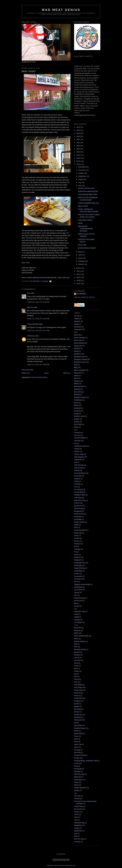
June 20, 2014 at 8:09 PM (38, 365)
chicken (77, 451)
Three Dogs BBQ (33, 324)
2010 (78, 277)
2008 (78, 284)
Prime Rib (78, 693)
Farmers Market (80, 530)
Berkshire (77, 389)
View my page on (61, 865)
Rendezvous (78, 715)
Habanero (78, 557)
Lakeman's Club (80, 611)
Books (76, 403)
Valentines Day (79, 823)
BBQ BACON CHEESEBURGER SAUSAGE (85, 229)
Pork (76, 682)
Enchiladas (78, 519)
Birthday (77, 394)
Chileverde (78, 460)
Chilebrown (31, 336)
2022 (78, 140)
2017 (78, 155)
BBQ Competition (80, 370)
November (82, 170)
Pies (76, 677)
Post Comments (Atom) (39, 377)
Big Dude (30, 307)
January (81, 264)
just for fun (78, 601)
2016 (78, 158)
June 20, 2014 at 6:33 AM (38, 319)
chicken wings (79, 454)
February (82, 261)
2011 (78, 274)
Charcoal (77, 441)
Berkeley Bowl (79, 386)
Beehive (77, 381)
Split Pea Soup (79, 774)
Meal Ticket (26, 263)
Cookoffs (77, 484)
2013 (78, 268)
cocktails (77, 479)
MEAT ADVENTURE (81, 636)
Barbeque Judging (80, 359)
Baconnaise (78, 346)
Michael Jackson (80, 641)
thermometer (79, 809)
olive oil (77, 658)
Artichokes (78, 327)
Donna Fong (78, 508)
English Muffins (79, 522)
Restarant (77, 717)
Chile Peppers (79, 457)
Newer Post (26, 373)
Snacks (77, 763)
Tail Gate (77, 796)
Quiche (77, 704)
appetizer (77, 321)
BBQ (76, 367)
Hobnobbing (78, 571)
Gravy (76, 555)
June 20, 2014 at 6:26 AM (38, 302)
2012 (78, 271)
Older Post (67, 373)
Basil (76, 365)
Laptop (76, 617)
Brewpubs (78, 411)
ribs (75, 723)
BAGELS (77, 348)
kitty (75, 603)
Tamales (77, 799)
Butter (76, 427)
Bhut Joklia (78, 392)
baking (76, 351)
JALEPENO (78, 587)
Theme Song (79, 806)
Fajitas (76, 525)
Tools (76, 814)
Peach (76, 666)
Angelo (76, 319)
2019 (78, 149)
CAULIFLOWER (80, 438)
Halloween (78, 560)
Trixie (76, 817)
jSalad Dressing (80, 598)
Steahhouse (78, 780)
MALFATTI (78, 628)
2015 (78, 161)
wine (76, 833)
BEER (76, 384)
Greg (29, 293)
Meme (76, 639)
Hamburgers (78, 565)
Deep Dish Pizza (80, 500)
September (82, 176)
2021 (78, 143)
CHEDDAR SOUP (80, 446)
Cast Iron (77, 435)
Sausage (77, 750)
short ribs (77, 752)
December (82, 167)
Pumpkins (78, 701)
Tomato (77, 812)
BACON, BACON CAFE (86, 188)
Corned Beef (78, 492)
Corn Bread (78, 489)
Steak (76, 782)
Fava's (76, 535)
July (80, 182)
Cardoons (77, 433)
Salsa (76, 742)
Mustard (77, 652)
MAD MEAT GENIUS (61, 10)
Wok (76, 836)
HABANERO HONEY (85, 220)
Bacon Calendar (80, 338)
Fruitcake (77, 549)
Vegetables (78, 825)
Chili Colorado (79, 465)
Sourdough (78, 769)
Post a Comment (27, 370)
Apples (76, 324)
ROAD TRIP (82, 245)
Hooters (77, 574)
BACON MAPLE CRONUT (87, 248)
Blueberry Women (80, 397)
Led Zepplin (78, 622)
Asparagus (78, 329)
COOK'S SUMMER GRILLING (88, 203)
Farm (76, 527)
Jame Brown (78, 590)
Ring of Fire (78, 725)
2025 (78, 130)
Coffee (76, 481)
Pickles (77, 671)
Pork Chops (78, 687)
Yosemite (77, 842)
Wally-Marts (78, 831)
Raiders (77, 706)
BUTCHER (78, 424)
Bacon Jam (78, 340)
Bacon (76, 335)
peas (76, 668)
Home (47, 373)
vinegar (77, 828)
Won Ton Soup (79, 839)
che (75, 443)
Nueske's (77, 655)
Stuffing (77, 790)
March (81, 258)
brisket (76, 414)
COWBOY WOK (80, 495)
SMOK (80, 223)
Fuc (75, 552)
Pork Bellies (78, 685)
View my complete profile (84, 297)
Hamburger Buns (80, 563)
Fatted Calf (78, 533)
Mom (76, 647)
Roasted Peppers (80, 728)
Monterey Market (80, 649)
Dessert (77, 503)
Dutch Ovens (79, 514)
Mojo (76, 644)
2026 (78, 127)
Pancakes (78, 660)
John (76, 595)
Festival (77, 538)
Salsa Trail (78, 744)
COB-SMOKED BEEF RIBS (87, 194)
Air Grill (77, 316)
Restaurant (78, 720)
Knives (76, 606)
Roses (76, 736)
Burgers (77, 419)
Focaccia (77, 544)
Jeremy (77, 592)
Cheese (77, 449)
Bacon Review (79, 343)
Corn (76, 487)
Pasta (76, 663)
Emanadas (78, 517)
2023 (78, 136)
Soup (76, 766)
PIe (75, 674)
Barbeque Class (80, 357)
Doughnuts (78, 511)
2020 (78, 146)
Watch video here (64, 278)
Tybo (76, 820)
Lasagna (77, 620)
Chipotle (77, 470)
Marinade (77, 630)
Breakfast (77, 408)
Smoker (77, 758)
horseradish (78, 576)
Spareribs (77, 772)
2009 (78, 281)
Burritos (77, 422)
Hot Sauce (78, 579)
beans (76, 376)
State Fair (77, 777)
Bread (76, 405)
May (80, 252)
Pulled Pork (78, 698)
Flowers (77, 541)
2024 (78, 133)
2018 (78, 152)
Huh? (76, 582)
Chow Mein (78, 476)
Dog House (78, 506)
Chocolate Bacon (80, 473)
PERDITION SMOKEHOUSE (88, 191)
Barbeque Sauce (80, 362)
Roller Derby (78, 733)
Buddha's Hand (79, 416)
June (80, 186)
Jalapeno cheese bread (82, 584)
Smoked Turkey (79, 755)
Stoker (76, 785)
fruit (75, 546)
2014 (78, 164)
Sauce (76, 747)
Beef (76, 378)
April (80, 255)
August (81, 179)
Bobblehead (78, 400)
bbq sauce (78, 373)
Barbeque (77, 354)
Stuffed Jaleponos (80, 788)
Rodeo (76, 731)
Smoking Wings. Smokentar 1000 (86, 761)
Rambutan (78, 709)
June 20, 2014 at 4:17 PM (38, 330)
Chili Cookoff (78, 468)
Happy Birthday (79, 568)
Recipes (77, 712)
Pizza (76, 679)
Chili (76, 462)
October (81, 173)
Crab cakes (78, 498)
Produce (77, 696)
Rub (76, 739)
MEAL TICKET (83, 206)
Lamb (76, 614)
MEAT (76, 633)
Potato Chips (79, 690)
